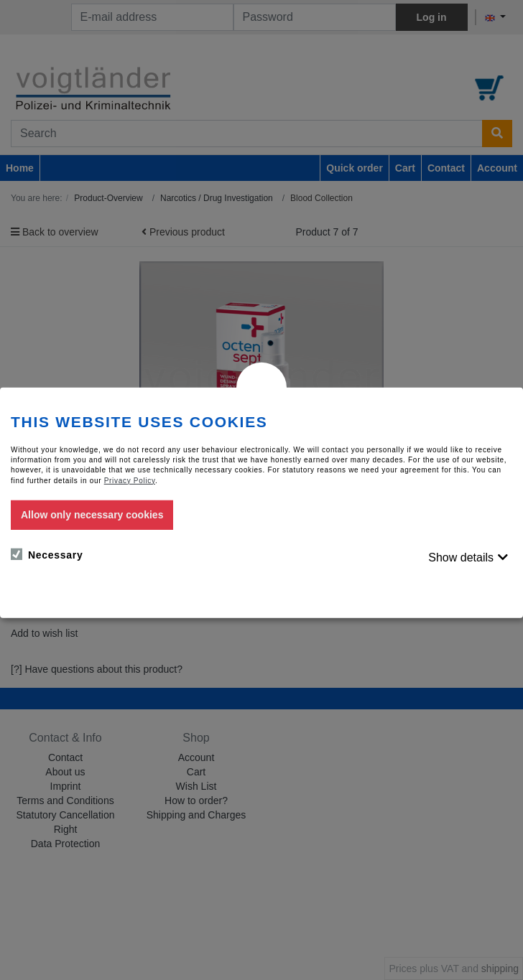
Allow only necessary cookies (92, 515)
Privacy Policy (130, 480)
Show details (461, 557)
